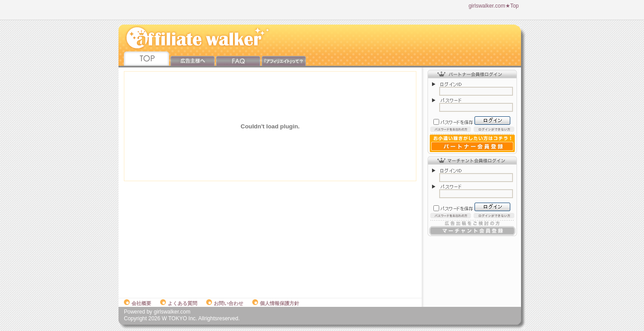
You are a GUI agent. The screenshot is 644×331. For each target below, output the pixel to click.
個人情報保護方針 (276, 303)
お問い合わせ (225, 303)
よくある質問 (179, 303)
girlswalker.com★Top (494, 6)
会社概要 (138, 303)
